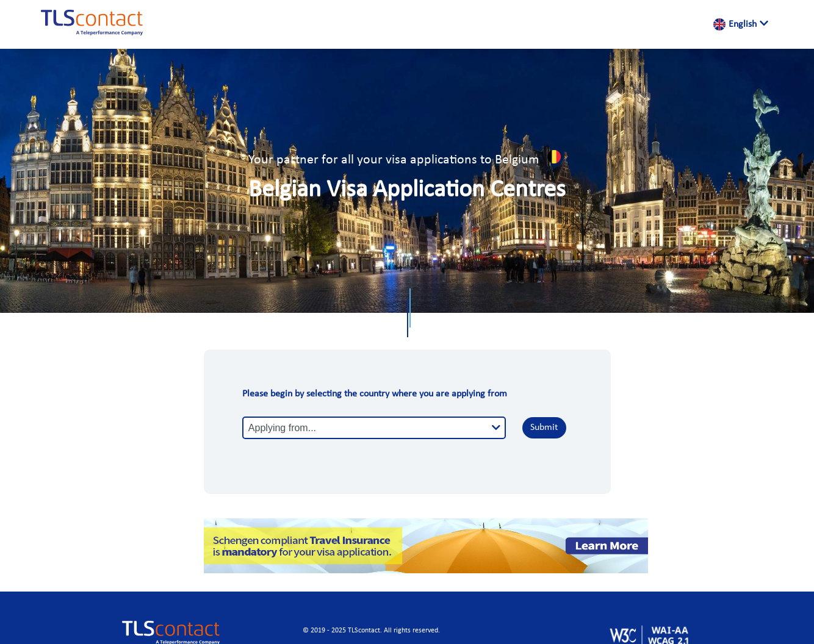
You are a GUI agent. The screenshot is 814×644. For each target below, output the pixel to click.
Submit (544, 428)
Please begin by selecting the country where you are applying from (375, 394)
